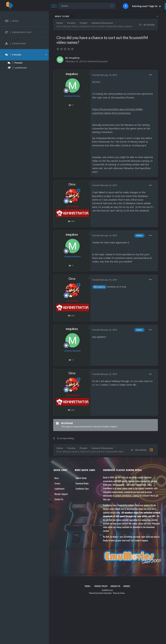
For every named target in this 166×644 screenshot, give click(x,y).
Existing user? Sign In (147, 6)
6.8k (71, 221)
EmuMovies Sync (82, 489)
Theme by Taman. (119, 593)
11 (71, 105)
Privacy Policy (101, 586)
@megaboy (99, 287)
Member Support (61, 494)
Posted (105, 75)
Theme (88, 586)
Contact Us (59, 499)
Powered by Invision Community (100, 593)
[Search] (87, 6)
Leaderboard (59, 489)
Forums (57, 483)
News (57, 478)
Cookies (127, 586)
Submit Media (81, 478)
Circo (72, 184)
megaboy (74, 58)
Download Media (82, 483)
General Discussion (98, 61)
